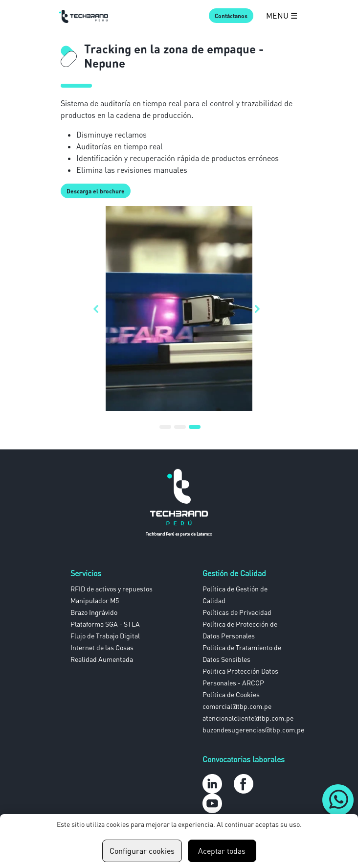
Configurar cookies (142, 851)
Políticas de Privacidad (237, 612)
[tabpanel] (179, 309)
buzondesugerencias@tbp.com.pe (253, 730)
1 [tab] (165, 431)
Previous (98, 309)
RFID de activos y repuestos (112, 589)
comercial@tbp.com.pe (237, 706)
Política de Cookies (231, 694)
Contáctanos (231, 16)
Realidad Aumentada (102, 659)
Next (260, 309)
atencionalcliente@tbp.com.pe (248, 718)
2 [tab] (180, 431)
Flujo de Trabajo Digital (105, 636)
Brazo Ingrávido (94, 612)
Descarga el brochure (96, 191)
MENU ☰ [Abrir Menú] (282, 16)
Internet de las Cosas (102, 647)
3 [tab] (195, 431)
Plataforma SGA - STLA (105, 624)
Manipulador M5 (95, 600)
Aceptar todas (222, 851)
